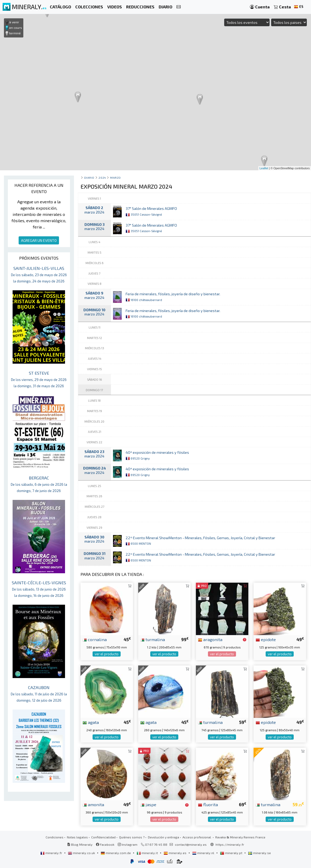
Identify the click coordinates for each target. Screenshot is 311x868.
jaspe (148, 804)
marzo (116, 178)
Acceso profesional (197, 837)
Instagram (128, 844)
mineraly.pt (232, 853)
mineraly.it (148, 853)
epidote (266, 639)
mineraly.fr (52, 853)
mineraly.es (175, 853)
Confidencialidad (103, 837)
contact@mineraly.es (191, 844)
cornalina (95, 639)
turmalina (153, 639)
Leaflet (264, 168)
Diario (89, 178)
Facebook (105, 844)
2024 (102, 178)
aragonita (210, 639)
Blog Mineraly (80, 844)
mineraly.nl (204, 853)
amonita (93, 804)
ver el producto (107, 654)
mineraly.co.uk (82, 853)
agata (91, 722)
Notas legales (77, 837)
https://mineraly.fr (230, 844)
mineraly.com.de (116, 853)
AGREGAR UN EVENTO (39, 240)
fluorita (208, 804)
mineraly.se (259, 853)
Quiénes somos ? (132, 837)
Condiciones (55, 837)
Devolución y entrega (163, 837)
